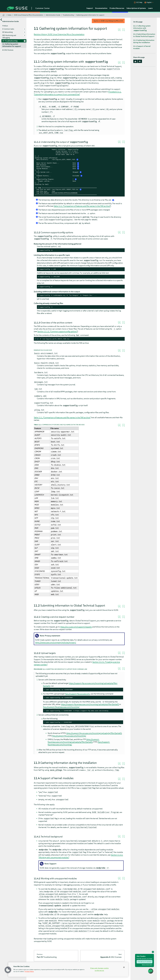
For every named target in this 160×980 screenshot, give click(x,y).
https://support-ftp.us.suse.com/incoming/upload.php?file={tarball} (94, 733)
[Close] (124, 967)
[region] (68, 969)
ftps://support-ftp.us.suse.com (77, 694)
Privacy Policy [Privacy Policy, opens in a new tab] (29, 971)
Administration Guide (53, 15)
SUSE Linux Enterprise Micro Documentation (29, 15)
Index (10, 15)
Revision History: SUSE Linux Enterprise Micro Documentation (59, 34)
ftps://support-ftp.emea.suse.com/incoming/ (61, 707)
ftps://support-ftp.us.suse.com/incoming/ (69, 736)
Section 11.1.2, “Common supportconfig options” (57, 331)
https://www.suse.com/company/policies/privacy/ (56, 642)
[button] (8, 970)
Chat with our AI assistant (144, 962)
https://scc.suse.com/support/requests (76, 627)
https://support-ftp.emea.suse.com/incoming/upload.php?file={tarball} (90, 704)
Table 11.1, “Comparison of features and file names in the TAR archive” (82, 206)
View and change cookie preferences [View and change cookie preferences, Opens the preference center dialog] (99, 969)
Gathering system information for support (90, 15)
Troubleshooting (68, 15)
